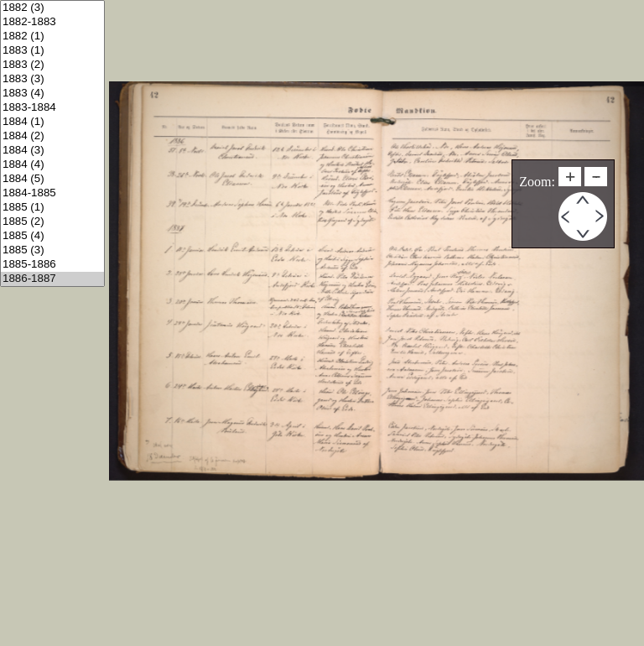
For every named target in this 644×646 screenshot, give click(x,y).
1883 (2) (52, 65)
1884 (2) (52, 136)
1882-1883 (52, 22)
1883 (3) (52, 79)
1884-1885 (52, 193)
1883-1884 (52, 108)
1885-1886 (52, 265)
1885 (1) (52, 208)
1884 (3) (52, 151)
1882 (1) (52, 36)
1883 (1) (52, 51)
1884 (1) (52, 122)
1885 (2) (52, 222)
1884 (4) (52, 165)
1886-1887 (52, 279)
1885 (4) (52, 236)
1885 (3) (52, 250)
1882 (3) (52, 8)
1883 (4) (52, 94)
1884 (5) (52, 179)
